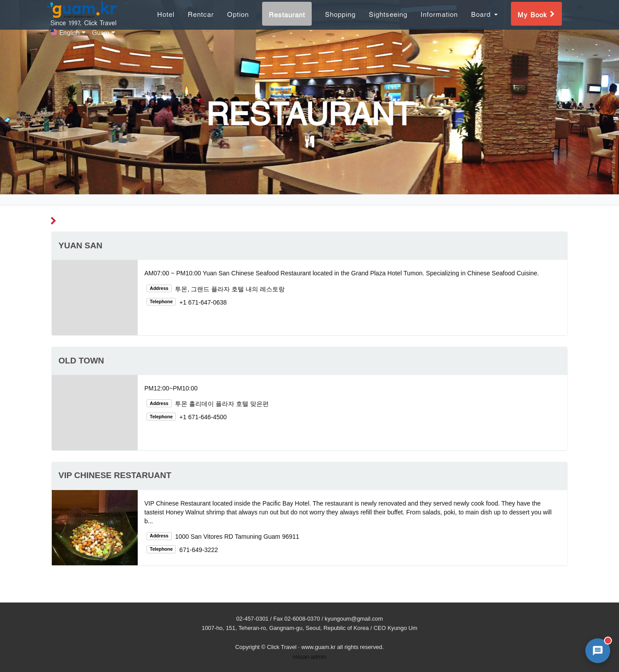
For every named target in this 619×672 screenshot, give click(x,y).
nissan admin (309, 657)
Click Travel (282, 647)
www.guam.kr (318, 647)
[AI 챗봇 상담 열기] (598, 651)
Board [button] (484, 24)
